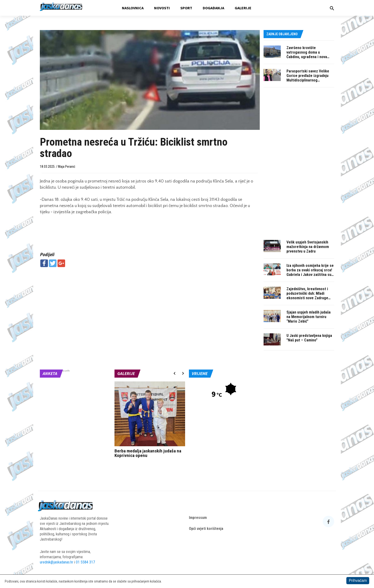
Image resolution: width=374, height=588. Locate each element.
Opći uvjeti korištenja (206, 529)
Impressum (198, 518)
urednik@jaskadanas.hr (57, 562)
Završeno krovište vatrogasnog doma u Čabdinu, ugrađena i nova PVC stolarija (307, 55)
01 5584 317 (85, 562)
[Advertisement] (150, 305)
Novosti (162, 8)
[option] (150, 421)
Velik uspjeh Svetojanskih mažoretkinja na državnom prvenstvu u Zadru (308, 247)
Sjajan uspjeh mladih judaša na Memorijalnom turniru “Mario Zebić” (309, 317)
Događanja (213, 8)
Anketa (50, 373)
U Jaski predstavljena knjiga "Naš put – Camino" (309, 338)
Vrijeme (200, 373)
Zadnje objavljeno (282, 34)
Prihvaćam (358, 580)
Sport (186, 8)
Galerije (243, 8)
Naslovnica (133, 8)
